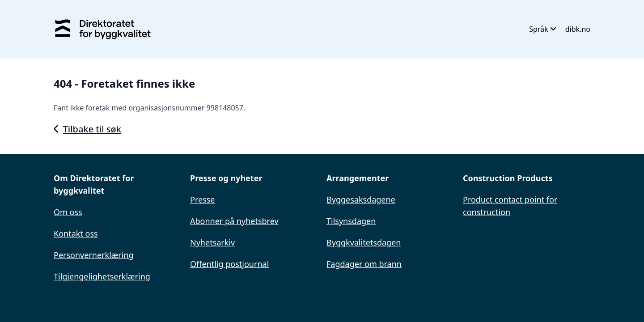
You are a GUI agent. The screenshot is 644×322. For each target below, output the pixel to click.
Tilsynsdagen (351, 221)
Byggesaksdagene (361, 199)
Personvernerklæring (94, 255)
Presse (203, 199)
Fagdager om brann (364, 264)
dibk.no (578, 29)
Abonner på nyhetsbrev (234, 221)
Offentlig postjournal (229, 264)
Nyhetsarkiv (212, 242)
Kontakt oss (76, 233)
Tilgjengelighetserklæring (102, 276)
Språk (543, 29)
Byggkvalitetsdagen (364, 242)
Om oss (68, 212)
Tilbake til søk (87, 129)
